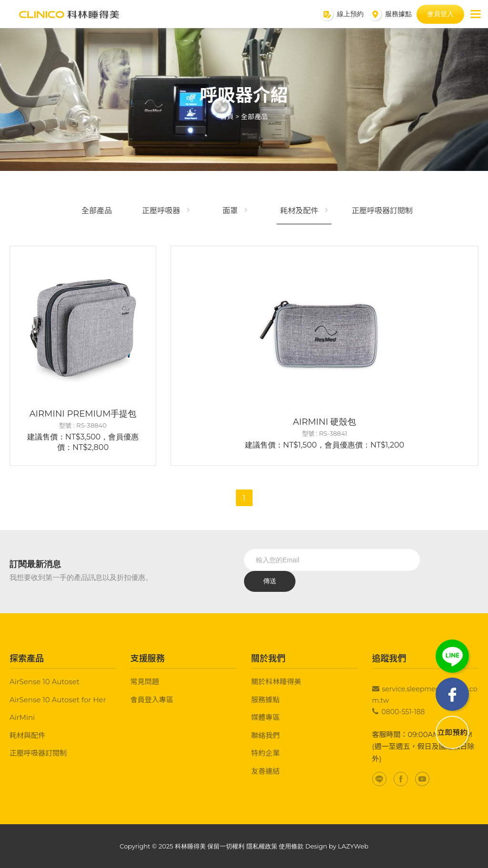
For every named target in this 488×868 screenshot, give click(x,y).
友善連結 (265, 771)
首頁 (227, 117)
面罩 (230, 211)
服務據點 (265, 700)
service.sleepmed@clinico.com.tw (425, 695)
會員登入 (440, 14)
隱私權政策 (262, 846)
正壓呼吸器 (161, 211)
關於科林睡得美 (276, 682)
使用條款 (291, 846)
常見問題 (145, 682)
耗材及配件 (299, 211)
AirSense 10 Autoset (45, 682)
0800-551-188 (403, 712)
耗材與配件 (27, 735)
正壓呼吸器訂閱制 (382, 211)
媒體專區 (265, 717)
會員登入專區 (152, 700)
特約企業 (265, 753)
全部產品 (254, 117)
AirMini (22, 717)
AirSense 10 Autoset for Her (58, 700)
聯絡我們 (265, 735)
